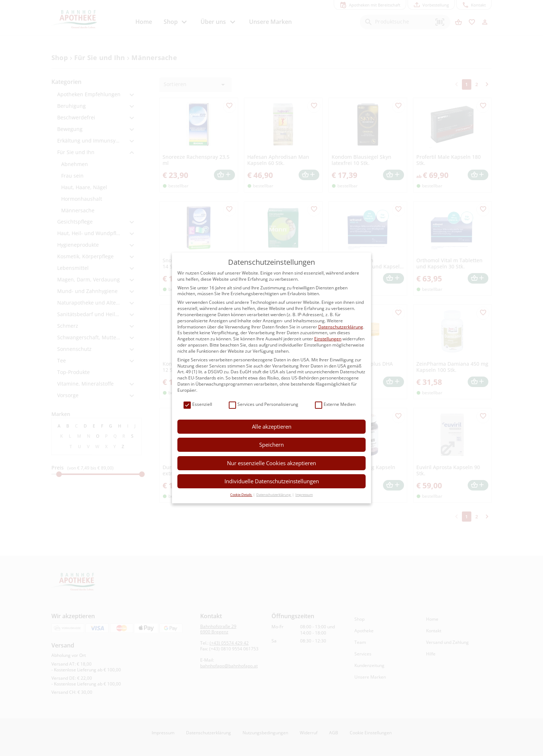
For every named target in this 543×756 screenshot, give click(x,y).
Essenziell (198, 405)
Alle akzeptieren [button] (272, 426)
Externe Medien (335, 405)
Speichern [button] (271, 445)
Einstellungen (328, 339)
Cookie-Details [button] (241, 495)
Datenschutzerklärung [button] (274, 495)
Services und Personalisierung (264, 405)
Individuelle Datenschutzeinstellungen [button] (272, 481)
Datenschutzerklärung (341, 327)
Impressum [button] (304, 495)
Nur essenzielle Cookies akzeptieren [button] (271, 463)
